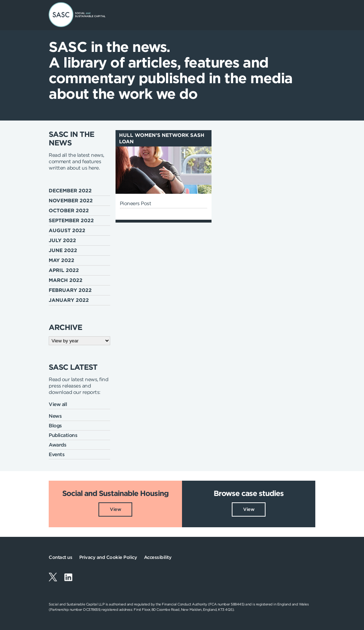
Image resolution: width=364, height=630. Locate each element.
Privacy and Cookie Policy (108, 557)
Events (57, 454)
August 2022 (67, 230)
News (55, 416)
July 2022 (62, 240)
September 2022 (71, 220)
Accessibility (158, 557)
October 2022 (69, 210)
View (115, 509)
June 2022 (63, 250)
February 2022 (70, 290)
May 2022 (61, 260)
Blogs (55, 426)
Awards (57, 445)
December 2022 (70, 191)
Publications (63, 435)
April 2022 (64, 270)
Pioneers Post (136, 203)
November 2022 (71, 201)
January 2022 (69, 300)
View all (58, 404)
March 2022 (66, 280)
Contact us (60, 557)
